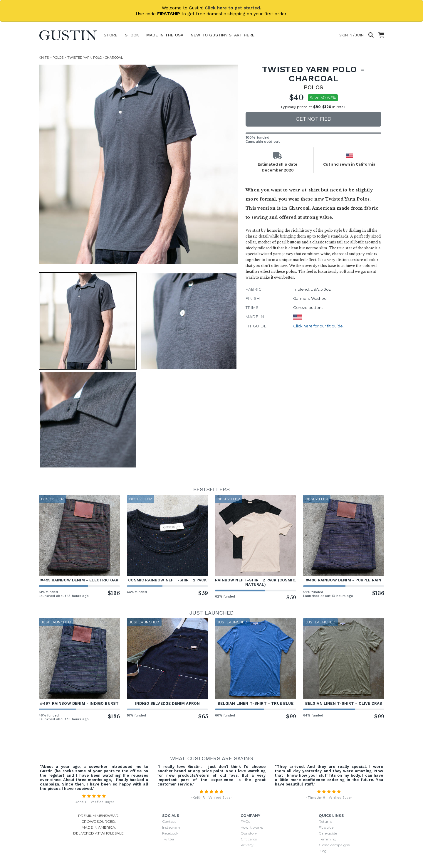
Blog (323, 851)
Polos (58, 58)
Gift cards (249, 839)
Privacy (247, 845)
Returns (325, 821)
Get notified (314, 119)
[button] (88, 321)
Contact (169, 821)
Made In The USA (165, 35)
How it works (252, 827)
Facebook (170, 833)
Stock (132, 35)
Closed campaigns (334, 845)
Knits (44, 58)
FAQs (245, 821)
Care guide (328, 833)
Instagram (171, 827)
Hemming (328, 839)
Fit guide (326, 827)
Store (111, 35)
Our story (249, 833)
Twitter (168, 839)
